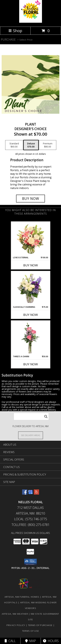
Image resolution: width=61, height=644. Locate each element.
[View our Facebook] (25, 494)
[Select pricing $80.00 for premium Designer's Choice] (48, 145)
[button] (30, 562)
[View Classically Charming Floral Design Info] (30, 289)
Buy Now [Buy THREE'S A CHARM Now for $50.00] (31, 364)
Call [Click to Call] (10, 641)
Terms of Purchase (40, 625)
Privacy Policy (16, 625)
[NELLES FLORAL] (31, 22)
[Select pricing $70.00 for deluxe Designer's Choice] (31, 145)
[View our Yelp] (36, 494)
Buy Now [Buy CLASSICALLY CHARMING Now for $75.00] (31, 315)
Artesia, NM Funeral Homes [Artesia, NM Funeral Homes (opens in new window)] (22, 597)
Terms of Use (31, 631)
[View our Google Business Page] (31, 494)
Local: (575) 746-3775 (31, 519)
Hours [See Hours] (51, 641)
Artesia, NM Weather (15, 614)
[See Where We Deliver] (31, 435)
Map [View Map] (31, 641)
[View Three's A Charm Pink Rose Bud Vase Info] (30, 338)
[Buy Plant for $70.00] (31, 199)
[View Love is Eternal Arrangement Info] (30, 239)
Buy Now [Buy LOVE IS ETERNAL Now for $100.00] (31, 265)
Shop (15, 31)
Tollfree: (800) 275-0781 (30, 525)
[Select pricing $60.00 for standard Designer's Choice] (14, 145)
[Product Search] (31, 416)
